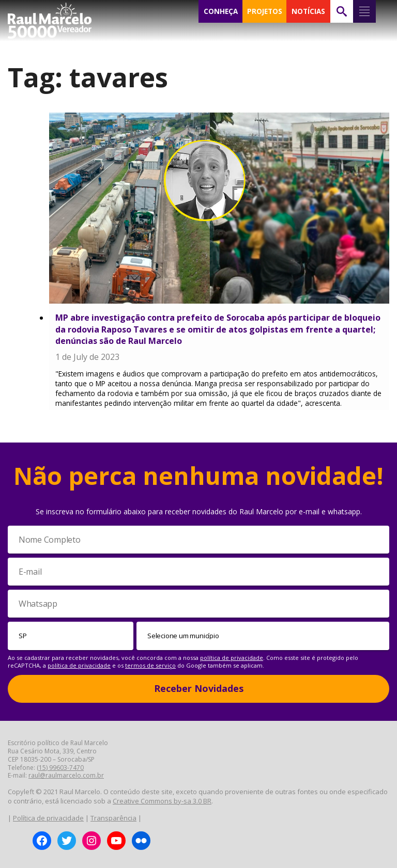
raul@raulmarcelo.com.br (66, 775)
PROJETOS (265, 11)
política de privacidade (232, 658)
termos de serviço (150, 665)
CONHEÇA (221, 11)
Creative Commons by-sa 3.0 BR (162, 801)
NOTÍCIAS (308, 11)
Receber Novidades (199, 688)
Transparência (113, 818)
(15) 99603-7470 (60, 768)
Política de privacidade (48, 818)
